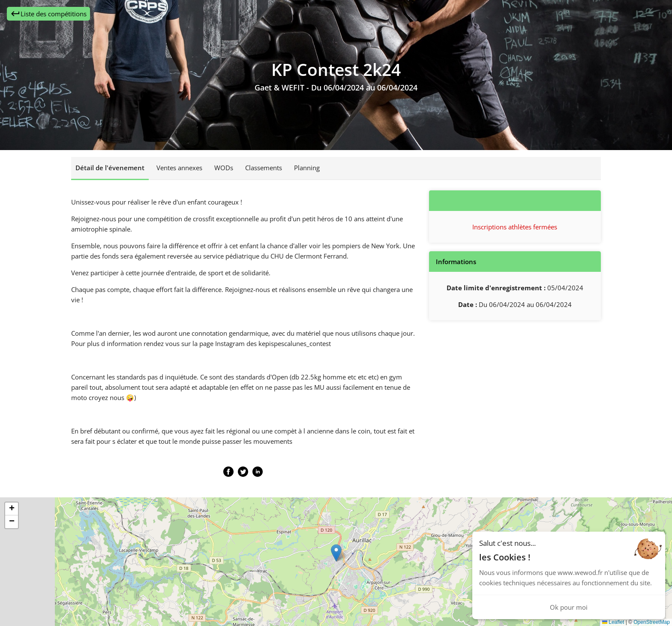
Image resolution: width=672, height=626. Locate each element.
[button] (336, 553)
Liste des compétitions (48, 14)
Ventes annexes (179, 168)
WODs (224, 168)
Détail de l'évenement (110, 168)
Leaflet (613, 622)
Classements (264, 168)
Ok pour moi (569, 607)
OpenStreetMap (652, 622)
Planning (307, 168)
